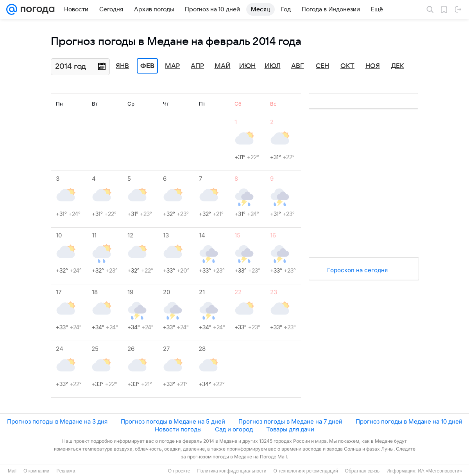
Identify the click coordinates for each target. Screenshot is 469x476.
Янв (122, 66)
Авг (297, 66)
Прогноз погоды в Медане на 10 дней (409, 421)
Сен (322, 66)
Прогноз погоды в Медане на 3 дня (57, 421)
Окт (347, 66)
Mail (12, 471)
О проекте (179, 471)
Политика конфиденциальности (232, 471)
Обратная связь (362, 471)
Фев (147, 66)
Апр (197, 66)
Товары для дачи (290, 429)
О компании (36, 471)
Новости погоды (178, 429)
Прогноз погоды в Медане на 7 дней (290, 421)
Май (223, 66)
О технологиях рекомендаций (305, 471)
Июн (247, 66)
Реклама (66, 471)
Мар (172, 66)
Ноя (373, 66)
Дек (398, 66)
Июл (273, 66)
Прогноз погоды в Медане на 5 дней (173, 421)
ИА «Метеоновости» (440, 471)
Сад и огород (234, 429)
